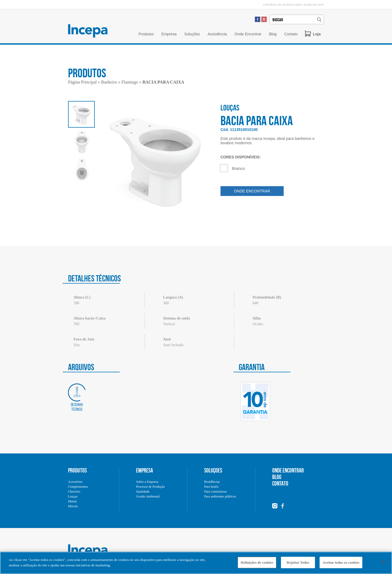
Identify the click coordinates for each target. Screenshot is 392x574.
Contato (291, 34)
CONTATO (280, 483)
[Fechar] (383, 564)
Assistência (217, 34)
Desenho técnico (77, 397)
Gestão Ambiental (148, 496)
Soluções (192, 34)
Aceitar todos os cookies (341, 564)
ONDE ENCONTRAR (252, 191)
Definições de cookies (257, 564)
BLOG (277, 477)
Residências (212, 482)
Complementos (78, 487)
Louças (73, 496)
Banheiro (109, 82)
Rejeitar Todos (298, 564)
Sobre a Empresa (147, 482)
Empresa (169, 34)
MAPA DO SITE (314, 5)
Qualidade (143, 492)
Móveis (73, 506)
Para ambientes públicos (220, 496)
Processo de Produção (150, 487)
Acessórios (75, 482)
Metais (73, 501)
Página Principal (82, 82)
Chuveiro (74, 492)
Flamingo (130, 82)
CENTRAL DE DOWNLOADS (282, 5)
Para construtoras (215, 492)
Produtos (146, 34)
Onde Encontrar (248, 34)
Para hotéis (211, 487)
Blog (273, 34)
